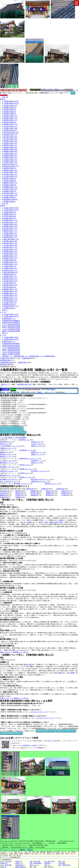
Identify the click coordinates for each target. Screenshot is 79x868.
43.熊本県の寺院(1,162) (10, 193)
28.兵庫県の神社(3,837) (10, 268)
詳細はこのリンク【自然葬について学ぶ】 (14, 698)
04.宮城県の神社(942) (9, 218)
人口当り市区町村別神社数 (11, 352)
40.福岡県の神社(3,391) (10, 294)
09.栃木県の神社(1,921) (10, 229)
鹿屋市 (5, 452)
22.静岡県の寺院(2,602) (10, 149)
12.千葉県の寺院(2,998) (10, 128)
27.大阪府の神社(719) (9, 266)
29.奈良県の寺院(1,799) (10, 164)
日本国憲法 (47, 863)
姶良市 (25, 440)
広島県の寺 (65, 491)
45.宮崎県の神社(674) (9, 304)
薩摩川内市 (29, 459)
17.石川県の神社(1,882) (10, 245)
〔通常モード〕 (5, 384)
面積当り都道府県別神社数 (11, 350)
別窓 (22, 428)
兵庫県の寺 (45, 489)
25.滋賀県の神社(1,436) (10, 262)
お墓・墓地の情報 (6, 865)
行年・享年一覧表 (49, 861)
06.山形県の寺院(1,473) (10, 116)
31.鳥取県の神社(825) (9, 275)
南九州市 (41, 479)
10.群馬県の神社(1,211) (10, 231)
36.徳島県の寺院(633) (9, 179)
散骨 (30, 522)
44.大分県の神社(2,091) (10, 302)
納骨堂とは (4, 863)
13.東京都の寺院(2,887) (10, 130)
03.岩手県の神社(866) (9, 216)
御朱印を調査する (21, 867)
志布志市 (37, 461)
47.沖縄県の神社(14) (9, 308)
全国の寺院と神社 (7, 358)
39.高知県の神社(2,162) (10, 291)
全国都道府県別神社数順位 (11, 344)
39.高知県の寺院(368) (9, 185)
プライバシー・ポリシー (9, 850)
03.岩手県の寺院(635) (9, 110)
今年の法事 (62, 863)
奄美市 (36, 442)
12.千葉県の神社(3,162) (10, 235)
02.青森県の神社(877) (9, 214)
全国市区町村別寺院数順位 (11, 323)
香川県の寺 (34, 493)
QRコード (50, 741)
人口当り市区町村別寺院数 (11, 329)
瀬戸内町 (8, 463)
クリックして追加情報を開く (11, 858)
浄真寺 (6, 390)
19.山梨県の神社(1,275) (10, 250)
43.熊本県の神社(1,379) (10, 300)
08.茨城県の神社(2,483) (10, 227)
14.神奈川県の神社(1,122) (10, 239)
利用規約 (30, 850)
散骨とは (4, 867)
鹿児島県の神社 (5, 360)
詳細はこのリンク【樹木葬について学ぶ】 (14, 652)
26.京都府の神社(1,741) (10, 264)
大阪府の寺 (29, 489)
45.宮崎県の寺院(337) (9, 197)
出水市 (36, 444)
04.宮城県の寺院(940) (9, 112)
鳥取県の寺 (19, 491)
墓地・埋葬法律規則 (36, 863)
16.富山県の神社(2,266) (10, 243)
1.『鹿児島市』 (5, 356)
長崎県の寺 (34, 495)
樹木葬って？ (19, 863)
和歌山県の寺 (4, 491)
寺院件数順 (22, 438)
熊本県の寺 (50, 495)
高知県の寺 (65, 493)
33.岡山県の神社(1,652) (10, 279)
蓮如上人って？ (34, 865)
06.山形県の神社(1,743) (10, 223)
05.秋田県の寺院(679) (9, 114)
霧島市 (37, 454)
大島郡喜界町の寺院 (7, 367)
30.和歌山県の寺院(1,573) (10, 166)
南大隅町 (10, 479)
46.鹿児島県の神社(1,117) (10, 306)
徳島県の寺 (19, 493)
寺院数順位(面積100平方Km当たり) (11, 432)
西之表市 (39, 471)
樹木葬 (72, 673)
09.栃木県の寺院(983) (9, 122)
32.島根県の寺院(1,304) (10, 170)
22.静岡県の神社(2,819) (10, 256)
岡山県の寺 (50, 491)
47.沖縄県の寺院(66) (9, 202)
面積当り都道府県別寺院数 (11, 327)
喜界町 (38, 452)
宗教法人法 (19, 861)
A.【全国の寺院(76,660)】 (11, 101)
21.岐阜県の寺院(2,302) (10, 147)
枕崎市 (26, 477)
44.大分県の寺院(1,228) (10, 195)
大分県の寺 (65, 495)
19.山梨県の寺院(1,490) (10, 143)
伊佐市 (5, 444)
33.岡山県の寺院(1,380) (10, 172)
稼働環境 (22, 850)
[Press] (13, 389)
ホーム (73, 93)
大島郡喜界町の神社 (7, 362)
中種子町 (8, 471)
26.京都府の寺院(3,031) (10, 158)
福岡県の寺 (4, 495)
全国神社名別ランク (9, 342)
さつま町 (7, 461)
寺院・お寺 (62, 861)
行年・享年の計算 (6, 861)
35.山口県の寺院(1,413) (10, 177)
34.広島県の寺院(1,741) (10, 174)
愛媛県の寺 (50, 493)
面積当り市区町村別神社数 (11, 354)
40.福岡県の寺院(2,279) (10, 187)
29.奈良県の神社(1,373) (10, 271)
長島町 (27, 469)
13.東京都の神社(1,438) (10, 237)
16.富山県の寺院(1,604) (10, 137)
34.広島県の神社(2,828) (10, 281)
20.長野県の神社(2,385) (10, 252)
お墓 (30, 664)
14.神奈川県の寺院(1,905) (10, 133)
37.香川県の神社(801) (9, 287)
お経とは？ (47, 865)
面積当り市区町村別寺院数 (11, 331)
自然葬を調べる (20, 865)
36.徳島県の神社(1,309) (10, 285)
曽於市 (36, 463)
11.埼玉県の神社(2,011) (10, 233)
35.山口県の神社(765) (9, 283)
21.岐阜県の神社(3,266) (10, 254)
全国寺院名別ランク (9, 319)
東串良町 (9, 475)
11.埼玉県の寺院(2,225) (10, 126)
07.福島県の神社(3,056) (10, 225)
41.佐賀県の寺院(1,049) (10, 189)
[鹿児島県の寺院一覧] (24, 384)
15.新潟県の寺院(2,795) (10, 135)
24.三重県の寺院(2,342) (10, 154)
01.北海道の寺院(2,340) (10, 105)
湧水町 (52, 484)
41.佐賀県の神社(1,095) (10, 296)
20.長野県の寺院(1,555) (10, 145)
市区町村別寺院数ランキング (10, 428)
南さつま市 (9, 482)
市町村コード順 (13, 438)
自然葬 (60, 520)
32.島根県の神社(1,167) (10, 277)
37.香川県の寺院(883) (9, 181)
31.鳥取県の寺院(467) (9, 168)
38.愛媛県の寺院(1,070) (10, 183)
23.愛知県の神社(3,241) (10, 258)
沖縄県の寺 (19, 497)
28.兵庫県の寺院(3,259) (10, 162)
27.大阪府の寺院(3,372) (10, 160)
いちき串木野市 (11, 446)
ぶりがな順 (4, 438)
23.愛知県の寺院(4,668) (10, 151)
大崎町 (7, 448)
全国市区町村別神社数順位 (11, 346)
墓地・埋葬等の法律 (64, 865)
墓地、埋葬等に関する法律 (54, 522)
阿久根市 (6, 442)
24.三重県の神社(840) (9, 260)
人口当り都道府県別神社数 (11, 348)
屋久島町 (22, 484)
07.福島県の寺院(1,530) (10, 118)
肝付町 (7, 454)
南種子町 (40, 482)
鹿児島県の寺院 (5, 365)
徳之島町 (9, 467)
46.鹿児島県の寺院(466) (10, 199)
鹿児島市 (26, 450)
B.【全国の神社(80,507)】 (10, 103)
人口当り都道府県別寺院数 (11, 325)
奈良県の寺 (60, 489)
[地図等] (53, 389)
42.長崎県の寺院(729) (9, 191)
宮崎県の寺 (4, 497)
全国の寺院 (22, 362)
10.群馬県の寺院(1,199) (10, 124)
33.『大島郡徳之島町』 (33, 356)
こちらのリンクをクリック (38, 712)
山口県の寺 (4, 493)
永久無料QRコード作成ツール (31, 745)
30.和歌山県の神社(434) (10, 273)
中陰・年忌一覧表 (35, 861)
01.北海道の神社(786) (9, 212)
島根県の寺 (34, 491)
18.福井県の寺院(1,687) (10, 141)
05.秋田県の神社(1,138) (10, 220)
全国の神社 (26, 358)
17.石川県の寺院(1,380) (10, 139)
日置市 (25, 473)
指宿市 (37, 446)
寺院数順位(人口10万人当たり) (10, 430)
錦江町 (7, 456)
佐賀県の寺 (19, 495)
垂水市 (26, 465)
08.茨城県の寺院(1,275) (10, 120)
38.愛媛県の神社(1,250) (10, 289)
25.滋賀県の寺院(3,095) (10, 156)
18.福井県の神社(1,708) (10, 248)
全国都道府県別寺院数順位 (11, 321)
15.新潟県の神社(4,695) (10, 241)
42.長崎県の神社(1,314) (10, 298)
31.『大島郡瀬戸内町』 (18, 356)
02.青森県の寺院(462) (9, 108)
